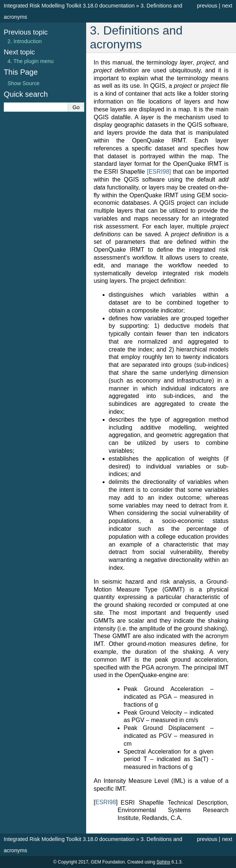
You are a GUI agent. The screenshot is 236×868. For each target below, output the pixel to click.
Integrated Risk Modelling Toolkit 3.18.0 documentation (69, 6)
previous (207, 6)
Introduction (25, 41)
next (227, 6)
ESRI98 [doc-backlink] (105, 802)
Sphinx (164, 862)
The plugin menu (31, 61)
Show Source (24, 83)
